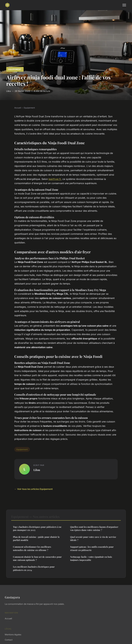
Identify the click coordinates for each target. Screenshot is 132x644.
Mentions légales (13, 634)
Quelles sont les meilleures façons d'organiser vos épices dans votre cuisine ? (94, 528)
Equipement (15, 69)
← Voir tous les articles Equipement (33, 489)
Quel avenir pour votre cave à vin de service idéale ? (93, 538)
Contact (9, 640)
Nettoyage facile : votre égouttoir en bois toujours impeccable (91, 558)
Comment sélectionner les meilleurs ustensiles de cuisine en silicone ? (32, 548)
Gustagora (12, 597)
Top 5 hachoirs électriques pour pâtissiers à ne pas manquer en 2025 (37, 528)
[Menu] (124, 5)
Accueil (18, 108)
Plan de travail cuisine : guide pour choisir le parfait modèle (36, 538)
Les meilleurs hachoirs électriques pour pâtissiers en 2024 (34, 568)
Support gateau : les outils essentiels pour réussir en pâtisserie (92, 548)
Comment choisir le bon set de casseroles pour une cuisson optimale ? (37, 558)
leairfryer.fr (55, 179)
